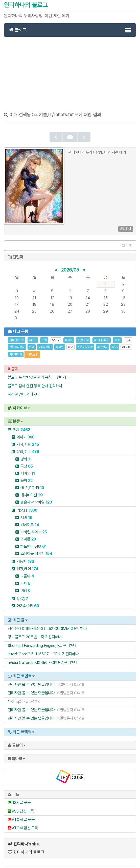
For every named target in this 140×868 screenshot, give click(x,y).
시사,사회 (28, 441)
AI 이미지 (83, 337)
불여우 (60, 343)
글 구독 (21, 799)
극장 (27, 463)
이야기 (26, 434)
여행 (25, 587)
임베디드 (30, 521)
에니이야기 (45, 343)
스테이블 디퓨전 (36, 550)
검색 (127, 242)
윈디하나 (63, 374)
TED (117, 337)
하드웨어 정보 (33, 543)
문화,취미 (28, 448)
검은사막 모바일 (36, 499)
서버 (26, 514)
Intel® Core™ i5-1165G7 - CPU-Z (36, 651)
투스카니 (102, 343)
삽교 (71, 343)
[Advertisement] (70, 76)
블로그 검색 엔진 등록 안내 (28, 382)
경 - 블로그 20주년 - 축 (26, 634)
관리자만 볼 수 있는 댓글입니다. (32, 681)
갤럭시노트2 (17, 337)
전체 (21, 426)
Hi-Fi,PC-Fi (32, 484)
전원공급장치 (17, 343)
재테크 (33, 337)
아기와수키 (28, 602)
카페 (25, 580)
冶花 (22, 595)
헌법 (32, 343)
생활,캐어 (27, 565)
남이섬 (56, 337)
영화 (26, 456)
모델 (44, 337)
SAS (115, 343)
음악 (27, 477)
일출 (128, 337)
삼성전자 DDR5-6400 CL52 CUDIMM (39, 625)
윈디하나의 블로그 (26, 5)
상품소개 (32, 351)
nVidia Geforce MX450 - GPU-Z (36, 659)
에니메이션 (32, 491)
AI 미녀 (126, 343)
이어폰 (28, 536)
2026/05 (70, 266)
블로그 (18, 30)
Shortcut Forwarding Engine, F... (35, 642)
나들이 (27, 573)
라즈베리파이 (102, 337)
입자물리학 (16, 351)
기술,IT (27, 507)
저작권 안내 (17, 391)
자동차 (25, 558)
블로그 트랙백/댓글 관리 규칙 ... (32, 374)
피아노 (69, 337)
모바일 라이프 (34, 528)
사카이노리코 (85, 343)
